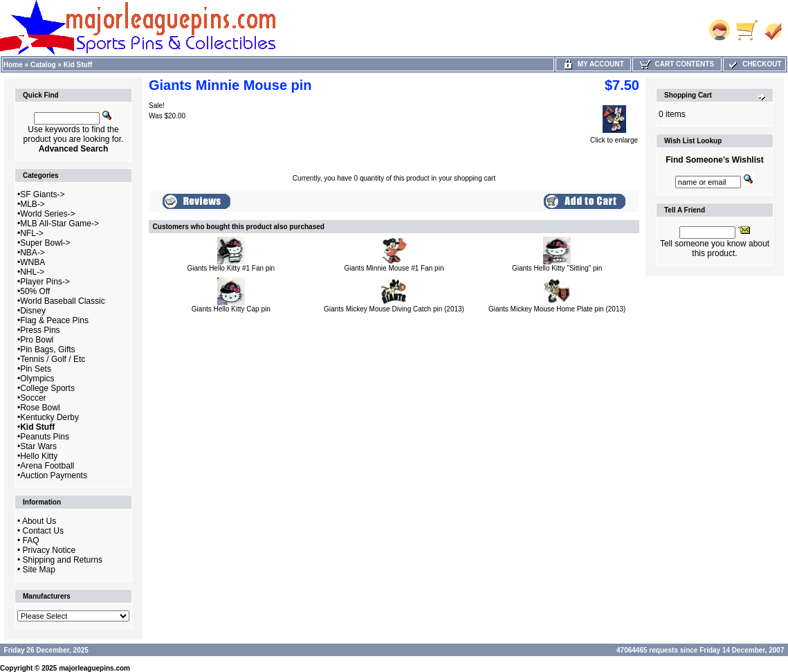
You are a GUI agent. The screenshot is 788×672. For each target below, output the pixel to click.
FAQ (31, 541)
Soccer (33, 398)
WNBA (33, 262)
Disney (33, 311)
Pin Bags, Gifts (47, 349)
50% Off (35, 291)
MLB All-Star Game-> (59, 224)
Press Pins (40, 330)
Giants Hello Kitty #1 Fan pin (231, 268)
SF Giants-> (42, 194)
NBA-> (33, 253)
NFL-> (32, 233)
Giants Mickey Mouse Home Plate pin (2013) (557, 309)
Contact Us (43, 531)
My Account (593, 64)
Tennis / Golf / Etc (53, 359)
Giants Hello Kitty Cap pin (231, 309)
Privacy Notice (49, 550)
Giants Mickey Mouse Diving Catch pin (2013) (394, 309)
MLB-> (33, 204)
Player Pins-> (45, 282)
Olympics (37, 379)
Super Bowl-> (45, 243)
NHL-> (32, 272)
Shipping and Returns (63, 560)
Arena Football (47, 466)
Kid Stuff (78, 65)
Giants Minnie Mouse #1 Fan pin (394, 268)
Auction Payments (54, 475)
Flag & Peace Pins (54, 320)
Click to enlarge (614, 137)
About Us (39, 521)
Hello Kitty (39, 456)
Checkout (754, 64)
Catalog (43, 65)
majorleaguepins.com (94, 668)
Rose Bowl (40, 408)
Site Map (39, 570)
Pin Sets (36, 369)
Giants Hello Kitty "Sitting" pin (557, 268)
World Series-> (47, 214)
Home (13, 65)
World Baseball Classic (63, 301)
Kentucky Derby (49, 417)
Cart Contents (677, 64)
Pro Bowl (37, 340)
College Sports (47, 388)
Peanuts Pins (45, 437)
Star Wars (38, 446)
